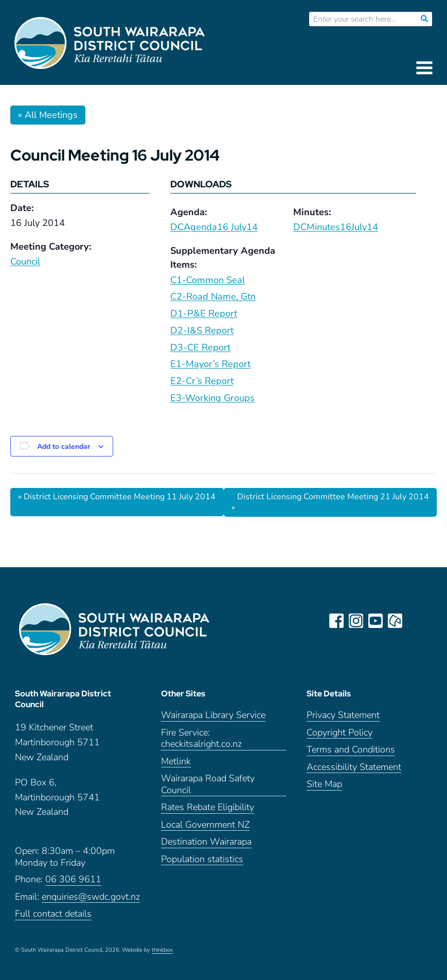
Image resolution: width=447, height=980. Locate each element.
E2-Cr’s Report (202, 381)
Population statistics (202, 859)
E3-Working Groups (212, 398)
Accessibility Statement (354, 767)
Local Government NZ (205, 825)
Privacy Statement (343, 715)
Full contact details (53, 914)
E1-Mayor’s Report (210, 364)
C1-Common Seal (208, 280)
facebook (336, 621)
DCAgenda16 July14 (214, 227)
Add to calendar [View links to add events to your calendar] (64, 447)
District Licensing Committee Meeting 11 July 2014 (117, 497)
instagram (356, 621)
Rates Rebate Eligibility (208, 807)
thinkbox (162, 950)
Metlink (176, 762)
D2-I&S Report (202, 330)
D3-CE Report (200, 347)
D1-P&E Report (204, 313)
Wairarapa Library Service (213, 715)
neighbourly (395, 621)
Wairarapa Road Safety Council (208, 784)
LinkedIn (415, 621)
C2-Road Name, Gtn (213, 296)
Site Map (324, 784)
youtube (376, 621)
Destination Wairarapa (206, 842)
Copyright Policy (339, 733)
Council (25, 261)
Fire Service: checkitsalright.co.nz (201, 739)
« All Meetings (48, 115)
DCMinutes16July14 (336, 227)
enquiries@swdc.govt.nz (91, 897)
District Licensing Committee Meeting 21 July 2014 (330, 502)
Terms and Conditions (351, 750)
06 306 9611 (73, 879)
